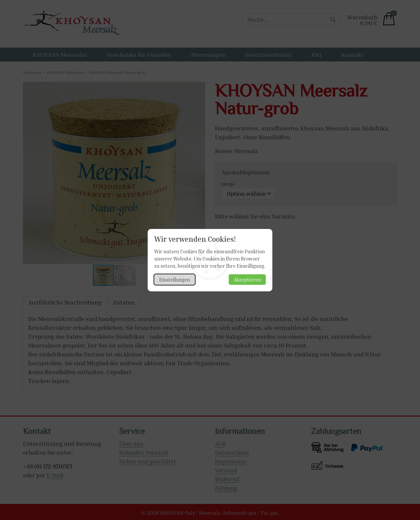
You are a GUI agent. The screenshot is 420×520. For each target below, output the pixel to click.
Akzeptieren (247, 280)
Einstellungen (175, 280)
